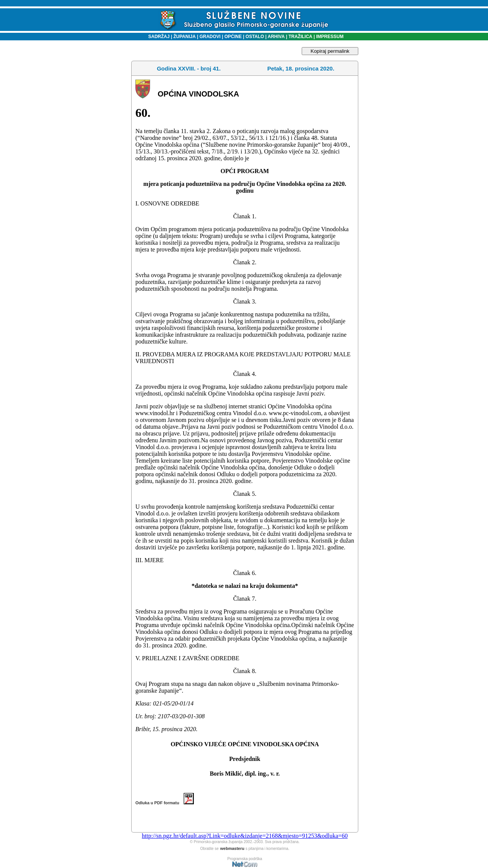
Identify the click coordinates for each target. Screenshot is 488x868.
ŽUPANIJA (185, 37)
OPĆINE (233, 37)
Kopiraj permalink (330, 51)
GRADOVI (210, 37)
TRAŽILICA (300, 37)
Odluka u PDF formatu (165, 803)
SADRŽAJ (157, 37)
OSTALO (255, 37)
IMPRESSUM (330, 37)
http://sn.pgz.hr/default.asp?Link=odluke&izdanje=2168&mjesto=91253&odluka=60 (245, 836)
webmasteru (232, 848)
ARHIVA (276, 37)
